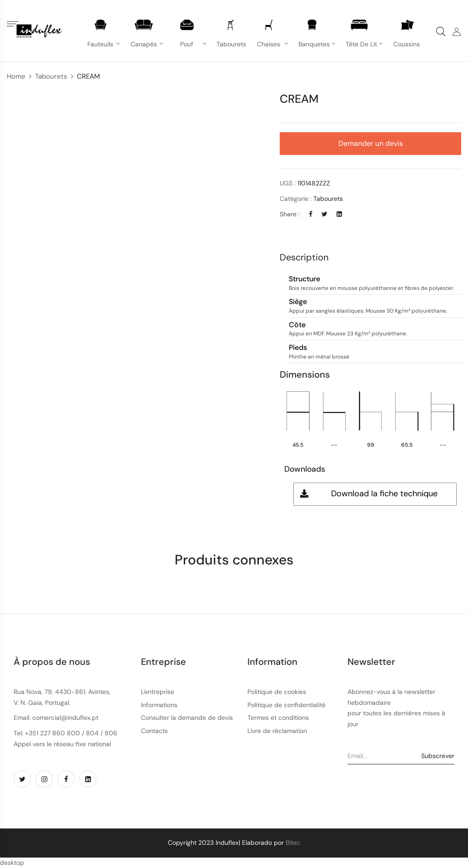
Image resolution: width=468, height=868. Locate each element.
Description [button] (304, 257)
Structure (304, 279)
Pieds (298, 348)
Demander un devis (371, 143)
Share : (290, 214)
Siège (298, 302)
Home (16, 76)
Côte (297, 325)
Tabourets (51, 76)
